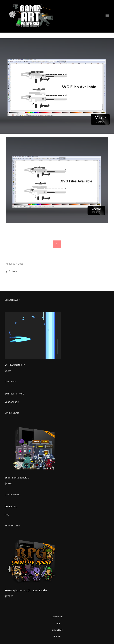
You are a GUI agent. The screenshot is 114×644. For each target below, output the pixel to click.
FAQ (7, 515)
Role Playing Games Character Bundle (26, 590)
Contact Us (11, 506)
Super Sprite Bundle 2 (17, 478)
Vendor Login (12, 402)
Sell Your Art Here (14, 394)
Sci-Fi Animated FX (15, 365)
